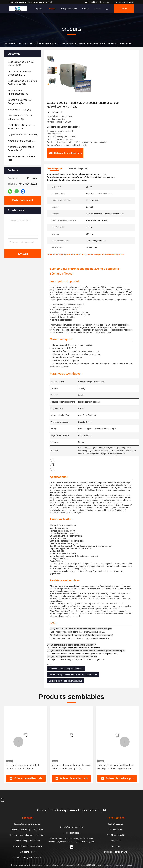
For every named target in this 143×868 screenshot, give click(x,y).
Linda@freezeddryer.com (97, 2)
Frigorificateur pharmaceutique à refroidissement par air (73, 675)
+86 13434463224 (125, 2)
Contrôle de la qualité (116, 835)
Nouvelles (116, 841)
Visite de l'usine (116, 830)
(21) (20, 117)
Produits (51, 9)
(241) (20, 73)
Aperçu (39, 9)
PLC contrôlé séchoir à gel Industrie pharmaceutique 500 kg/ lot (24, 767)
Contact (86, 9)
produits (22, 43)
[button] (18, 742)
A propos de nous (69, 9)
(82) (22, 83)
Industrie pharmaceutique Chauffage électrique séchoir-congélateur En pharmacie (116, 767)
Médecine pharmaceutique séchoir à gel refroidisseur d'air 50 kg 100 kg (71, 767)
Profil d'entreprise (116, 824)
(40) (23, 135)
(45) (22, 127)
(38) (18, 92)
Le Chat (124, 9)
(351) (21, 64)
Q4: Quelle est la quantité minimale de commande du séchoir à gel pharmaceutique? (86, 651)
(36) (19, 109)
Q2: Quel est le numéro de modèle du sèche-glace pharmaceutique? (81, 635)
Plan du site (116, 846)
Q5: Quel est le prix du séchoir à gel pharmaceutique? (72, 657)
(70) (20, 102)
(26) (21, 158)
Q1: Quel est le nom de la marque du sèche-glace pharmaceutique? (81, 628)
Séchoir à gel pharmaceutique (43, 43)
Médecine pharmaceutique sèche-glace (66, 669)
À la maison (10, 43)
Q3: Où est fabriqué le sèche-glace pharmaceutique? (71, 645)
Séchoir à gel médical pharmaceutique (65, 681)
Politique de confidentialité (116, 852)
